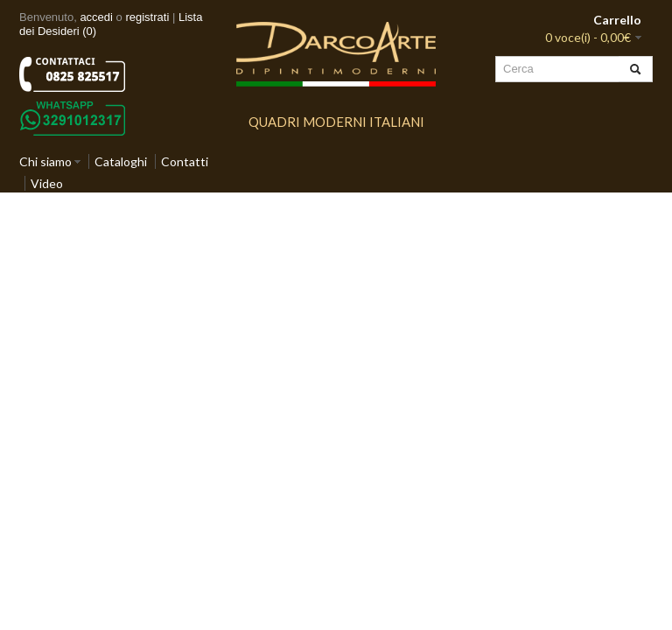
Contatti (185, 161)
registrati (147, 17)
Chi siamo (45, 161)
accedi (96, 17)
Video (47, 183)
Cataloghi (121, 161)
